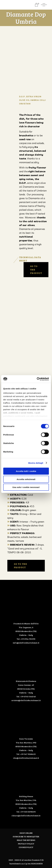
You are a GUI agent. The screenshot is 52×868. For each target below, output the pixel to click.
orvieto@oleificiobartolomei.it (26, 700)
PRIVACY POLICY (26, 844)
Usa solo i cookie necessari (26, 487)
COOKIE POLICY (26, 847)
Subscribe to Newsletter (26, 837)
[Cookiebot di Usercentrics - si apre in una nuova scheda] (37, 379)
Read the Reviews (26, 840)
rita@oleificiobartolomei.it (26, 758)
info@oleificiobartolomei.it (26, 643)
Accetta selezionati (26, 479)
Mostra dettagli (36, 463)
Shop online (26, 833)
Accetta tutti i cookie (26, 471)
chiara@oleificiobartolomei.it (26, 816)
